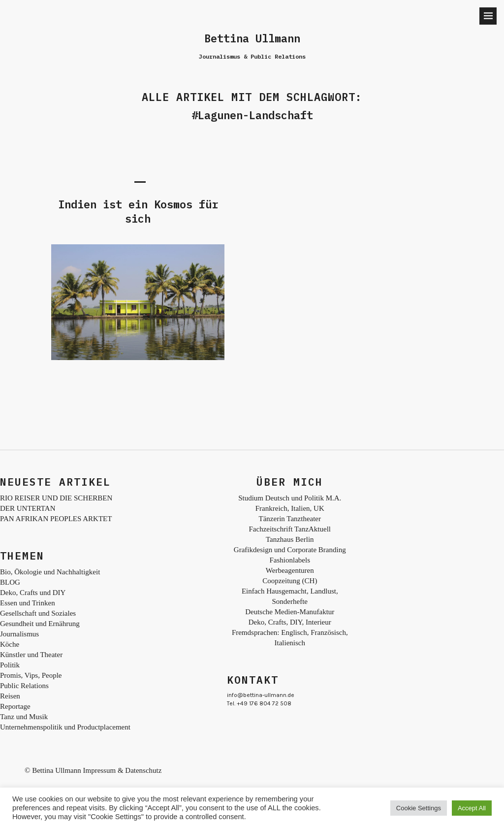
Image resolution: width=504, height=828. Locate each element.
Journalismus (19, 634)
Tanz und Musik (24, 717)
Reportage (15, 706)
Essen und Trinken (28, 603)
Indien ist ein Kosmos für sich (138, 211)
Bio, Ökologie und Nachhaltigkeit (50, 572)
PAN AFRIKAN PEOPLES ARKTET (56, 519)
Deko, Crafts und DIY (33, 593)
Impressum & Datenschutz (122, 770)
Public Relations (24, 686)
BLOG (10, 582)
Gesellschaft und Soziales (38, 613)
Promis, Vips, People (31, 675)
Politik (10, 665)
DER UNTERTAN (28, 508)
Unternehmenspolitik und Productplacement (65, 727)
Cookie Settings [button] (419, 808)
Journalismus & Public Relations (252, 56)
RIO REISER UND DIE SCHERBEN (56, 498)
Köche (10, 644)
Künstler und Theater (31, 655)
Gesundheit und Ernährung (40, 624)
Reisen (10, 696)
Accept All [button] (472, 808)
